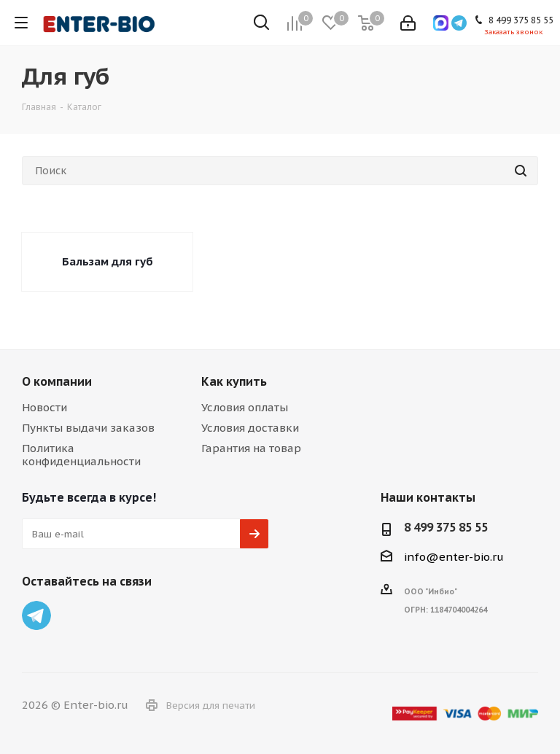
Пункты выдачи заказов (88, 428)
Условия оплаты (245, 407)
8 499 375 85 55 (446, 527)
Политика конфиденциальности (81, 455)
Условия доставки (250, 428)
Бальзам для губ (108, 261)
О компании (57, 381)
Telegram (36, 615)
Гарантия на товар (251, 448)
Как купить (234, 381)
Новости (44, 407)
